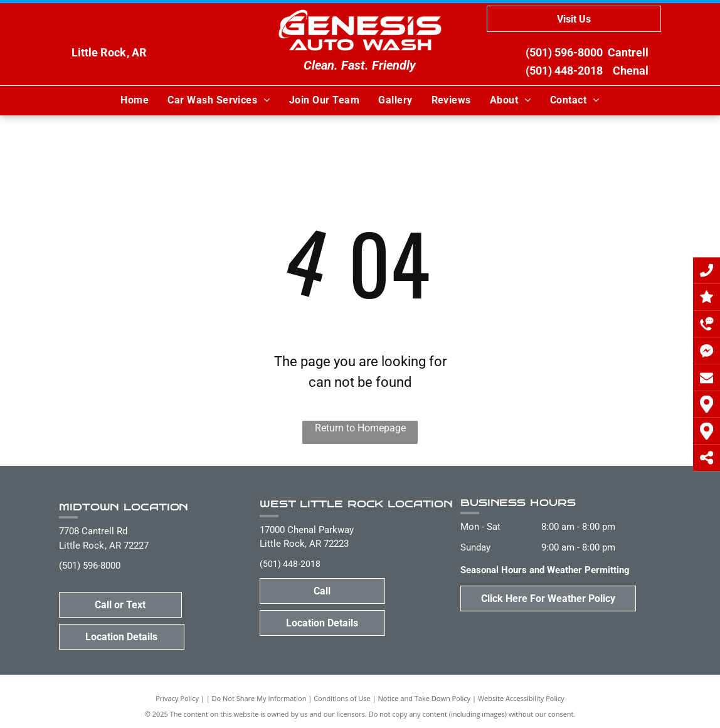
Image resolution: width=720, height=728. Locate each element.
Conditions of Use (342, 698)
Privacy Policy (177, 698)
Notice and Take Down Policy (425, 698)
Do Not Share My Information (259, 698)
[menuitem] (135, 100)
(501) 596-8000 (564, 52)
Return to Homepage (360, 428)
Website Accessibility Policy (521, 698)
